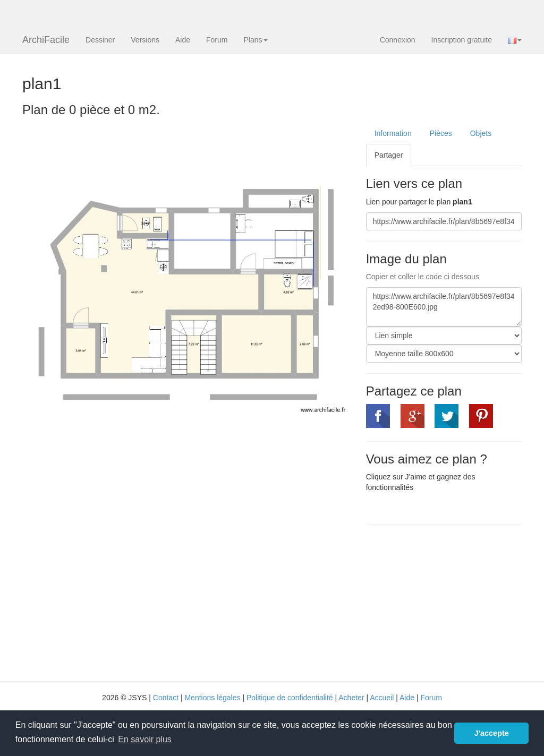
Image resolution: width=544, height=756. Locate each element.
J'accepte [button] (492, 733)
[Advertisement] (455, 602)
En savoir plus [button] (145, 739)
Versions (145, 40)
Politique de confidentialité (290, 698)
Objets (481, 133)
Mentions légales (212, 698)
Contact (166, 698)
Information (393, 133)
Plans (255, 40)
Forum (217, 40)
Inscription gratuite (462, 40)
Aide (183, 40)
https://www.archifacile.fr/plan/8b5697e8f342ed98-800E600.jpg (444, 307)
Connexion (398, 40)
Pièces (441, 133)
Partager (389, 155)
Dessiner (100, 40)
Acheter (351, 698)
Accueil (382, 698)
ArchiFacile (46, 40)
